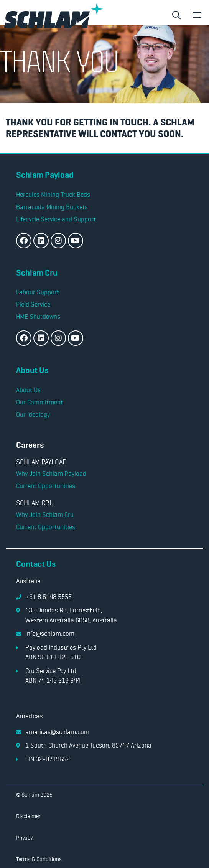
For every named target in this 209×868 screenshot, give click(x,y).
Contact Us (36, 564)
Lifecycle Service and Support (56, 219)
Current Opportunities (46, 486)
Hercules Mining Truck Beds (53, 195)
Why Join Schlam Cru (45, 515)
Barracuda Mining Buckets (52, 207)
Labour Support (38, 292)
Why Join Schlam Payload (51, 474)
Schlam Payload (45, 175)
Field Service (33, 304)
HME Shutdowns (38, 317)
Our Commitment (39, 402)
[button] (176, 16)
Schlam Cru (37, 273)
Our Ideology (33, 414)
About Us (32, 370)
